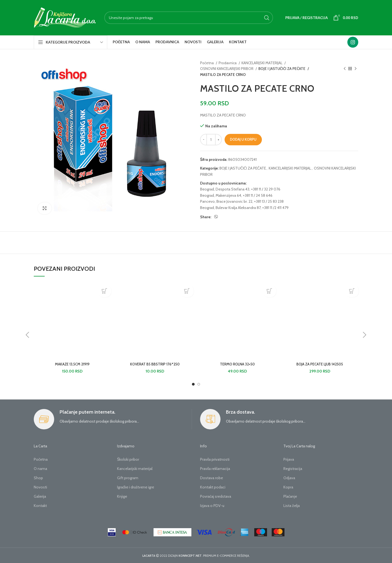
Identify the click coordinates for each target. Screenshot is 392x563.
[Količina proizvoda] (211, 140)
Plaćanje (290, 496)
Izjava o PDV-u (212, 506)
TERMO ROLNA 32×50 (237, 364)
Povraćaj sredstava (216, 496)
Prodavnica (228, 63)
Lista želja (292, 506)
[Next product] (356, 69)
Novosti (40, 487)
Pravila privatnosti (215, 459)
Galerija (40, 496)
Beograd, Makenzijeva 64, (221, 195)
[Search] (189, 18)
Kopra (288, 487)
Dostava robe (212, 478)
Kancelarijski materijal (135, 469)
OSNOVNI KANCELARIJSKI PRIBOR (227, 69)
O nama (40, 469)
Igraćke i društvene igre (136, 487)
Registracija (293, 469)
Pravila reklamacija (215, 469)
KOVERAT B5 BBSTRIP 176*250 (155, 364)
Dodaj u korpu (243, 139)
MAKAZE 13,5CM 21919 (72, 364)
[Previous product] (345, 69)
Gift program (128, 478)
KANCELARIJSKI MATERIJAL (262, 63)
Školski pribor (128, 459)
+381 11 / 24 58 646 (258, 195)
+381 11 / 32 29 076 (266, 189)
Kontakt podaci (213, 487)
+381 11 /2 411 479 (275, 208)
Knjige (122, 496)
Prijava (289, 459)
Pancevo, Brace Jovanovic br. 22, (227, 201)
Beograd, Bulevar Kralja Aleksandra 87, (231, 208)
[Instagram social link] (353, 42)
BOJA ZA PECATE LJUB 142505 (320, 364)
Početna (207, 63)
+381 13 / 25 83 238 (269, 201)
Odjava (289, 478)
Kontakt (40, 506)
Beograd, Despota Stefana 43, (225, 189)
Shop (38, 478)
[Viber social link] (216, 217)
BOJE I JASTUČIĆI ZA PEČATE (281, 69)
